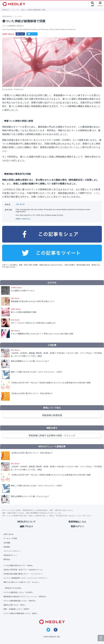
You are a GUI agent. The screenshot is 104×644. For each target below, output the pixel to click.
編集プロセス (27, 526)
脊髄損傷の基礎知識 (52, 415)
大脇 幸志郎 (20, 204)
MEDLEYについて (26, 522)
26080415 (26, 219)
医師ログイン (78, 526)
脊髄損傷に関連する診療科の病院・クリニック (52, 435)
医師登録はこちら (77, 522)
